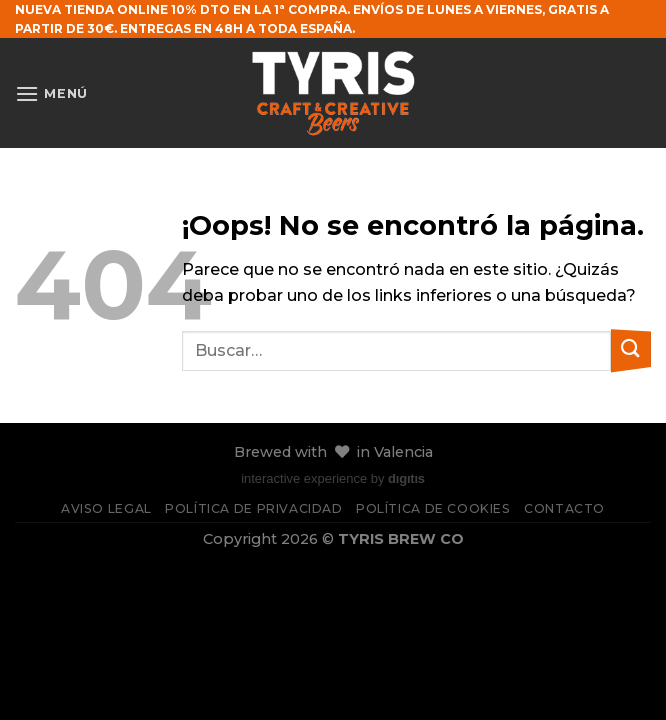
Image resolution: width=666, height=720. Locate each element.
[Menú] (51, 93)
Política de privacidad (253, 508)
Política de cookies (433, 508)
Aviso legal (106, 508)
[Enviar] (631, 350)
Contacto (564, 508)
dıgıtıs (406, 478)
